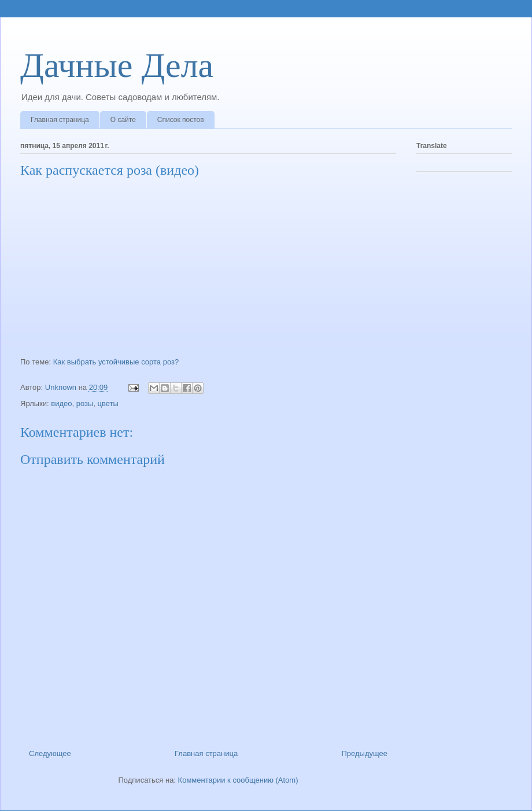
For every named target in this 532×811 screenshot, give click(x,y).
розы (85, 403)
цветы (108, 403)
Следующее (50, 753)
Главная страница (60, 120)
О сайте (123, 120)
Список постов (181, 120)
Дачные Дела (117, 65)
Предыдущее (364, 753)
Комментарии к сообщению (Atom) (238, 780)
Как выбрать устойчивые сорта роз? (116, 362)
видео (61, 403)
